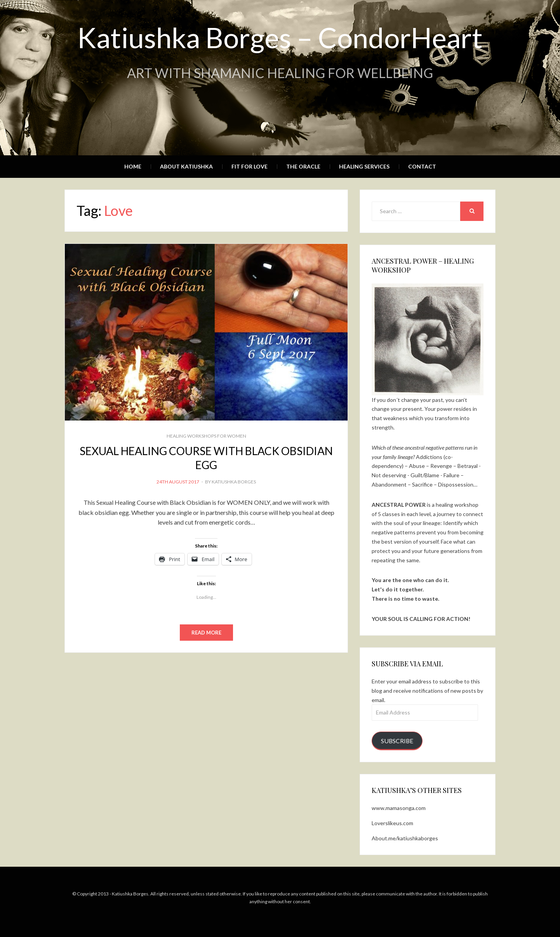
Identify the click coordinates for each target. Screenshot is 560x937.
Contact (422, 166)
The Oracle (303, 166)
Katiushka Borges (234, 482)
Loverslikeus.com (392, 823)
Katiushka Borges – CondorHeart (280, 37)
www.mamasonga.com (399, 808)
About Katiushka (186, 166)
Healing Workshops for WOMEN (206, 436)
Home (133, 166)
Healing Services (364, 166)
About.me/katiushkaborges (405, 838)
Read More (206, 633)
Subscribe (397, 741)
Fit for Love (250, 166)
